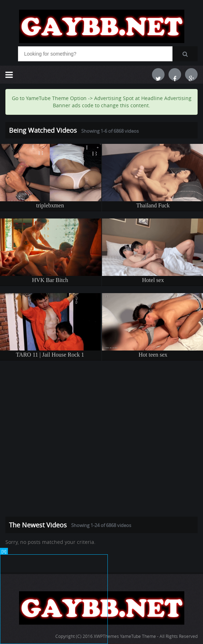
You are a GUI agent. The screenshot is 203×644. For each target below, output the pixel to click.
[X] (4, 551)
